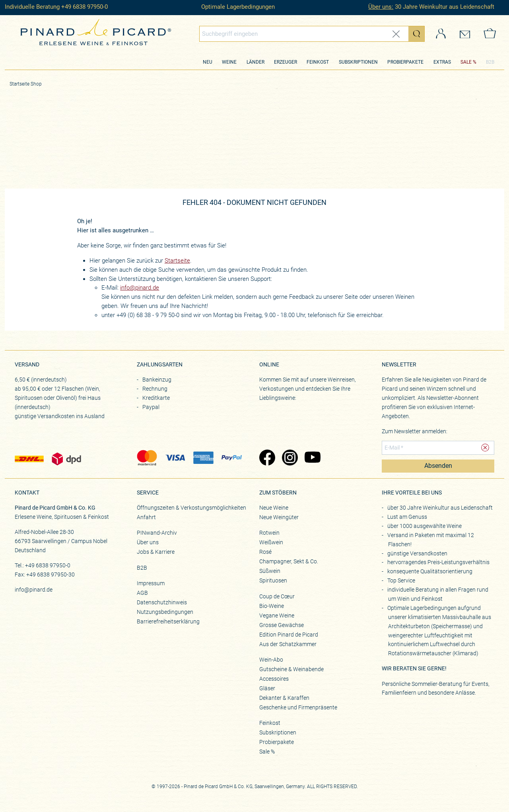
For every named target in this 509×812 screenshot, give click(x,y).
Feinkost (318, 62)
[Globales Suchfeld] (304, 34)
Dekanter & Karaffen (284, 698)
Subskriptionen (358, 62)
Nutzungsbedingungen (165, 612)
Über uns (148, 542)
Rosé (265, 552)
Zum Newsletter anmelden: (415, 431)
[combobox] (312, 34)
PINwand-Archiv (157, 533)
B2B (490, 62)
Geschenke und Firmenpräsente (298, 707)
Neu (208, 62)
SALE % (468, 62)
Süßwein (270, 571)
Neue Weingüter (279, 517)
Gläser (267, 688)
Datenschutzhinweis (162, 602)
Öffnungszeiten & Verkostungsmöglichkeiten (191, 508)
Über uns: (381, 7)
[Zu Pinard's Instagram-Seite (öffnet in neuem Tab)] (289, 458)
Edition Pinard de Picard (289, 635)
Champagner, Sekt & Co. (289, 561)
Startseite (177, 261)
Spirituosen (273, 580)
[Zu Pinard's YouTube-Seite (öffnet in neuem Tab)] (312, 458)
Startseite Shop (26, 84)
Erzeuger (286, 62)
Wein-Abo (271, 660)
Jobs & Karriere (156, 552)
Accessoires (274, 679)
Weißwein (271, 542)
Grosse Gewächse (282, 625)
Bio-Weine (272, 606)
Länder (255, 62)
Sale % (267, 752)
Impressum (151, 583)
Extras (442, 62)
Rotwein (269, 533)
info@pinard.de (140, 288)
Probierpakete (405, 62)
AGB (142, 593)
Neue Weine (274, 508)
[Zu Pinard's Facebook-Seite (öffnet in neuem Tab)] (267, 458)
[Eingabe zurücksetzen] (396, 34)
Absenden (438, 466)
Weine (229, 62)
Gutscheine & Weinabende (291, 669)
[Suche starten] (416, 34)
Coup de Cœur (277, 596)
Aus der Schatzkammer (288, 644)
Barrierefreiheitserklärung (168, 621)
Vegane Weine (277, 615)
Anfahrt (146, 517)
